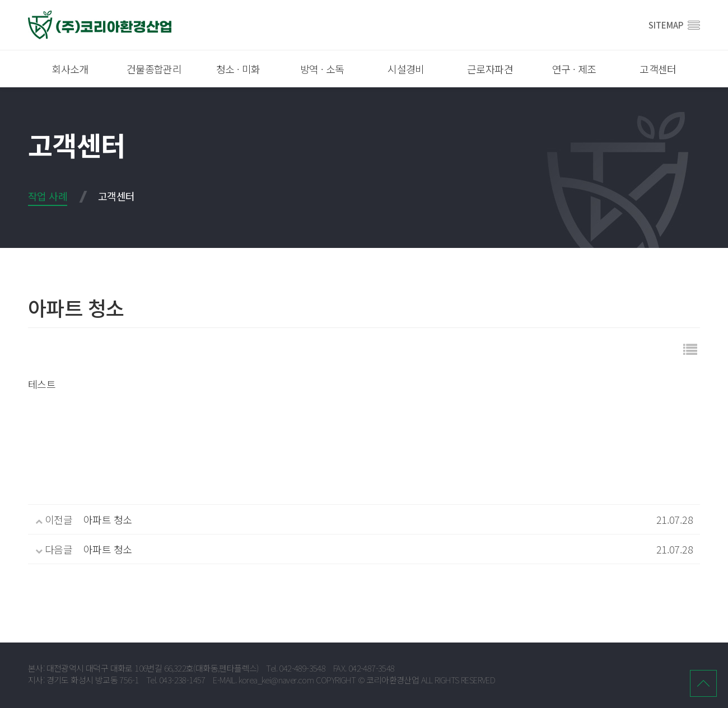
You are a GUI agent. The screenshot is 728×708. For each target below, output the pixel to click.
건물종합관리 (154, 69)
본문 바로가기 (0, 0)
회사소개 (70, 69)
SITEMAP (674, 25)
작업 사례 (48, 196)
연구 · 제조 (574, 69)
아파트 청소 (108, 519)
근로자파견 (490, 69)
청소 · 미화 (238, 69)
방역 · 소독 (322, 69)
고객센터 (658, 69)
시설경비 (406, 69)
